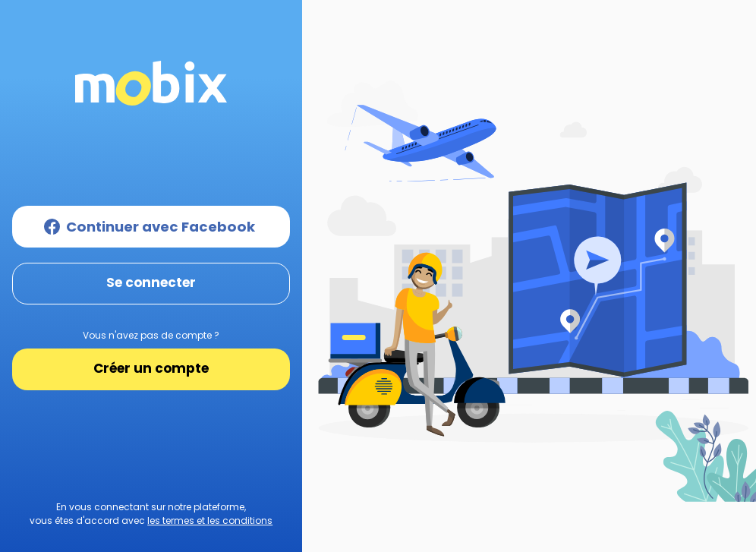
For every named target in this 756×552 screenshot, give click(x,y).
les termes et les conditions (210, 520)
